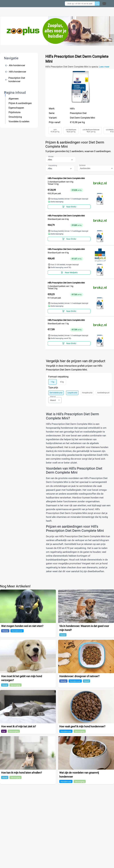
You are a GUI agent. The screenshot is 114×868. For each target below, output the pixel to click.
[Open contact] (104, 4)
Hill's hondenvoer (16, 72)
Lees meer (104, 67)
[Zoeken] (97, 4)
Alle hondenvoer (15, 65)
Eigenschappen (16, 108)
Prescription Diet (78, 113)
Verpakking (53, 165)
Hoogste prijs (87, 393)
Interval (53, 397)
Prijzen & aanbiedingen (20, 103)
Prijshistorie (15, 112)
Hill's (72, 109)
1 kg (52, 382)
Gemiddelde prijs (56, 393)
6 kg (62, 382)
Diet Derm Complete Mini (82, 118)
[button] (108, 4)
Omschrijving (15, 117)
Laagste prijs (72, 393)
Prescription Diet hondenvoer (15, 80)
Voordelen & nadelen (19, 121)
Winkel (51, 157)
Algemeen (14, 99)
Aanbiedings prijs (104, 393)
